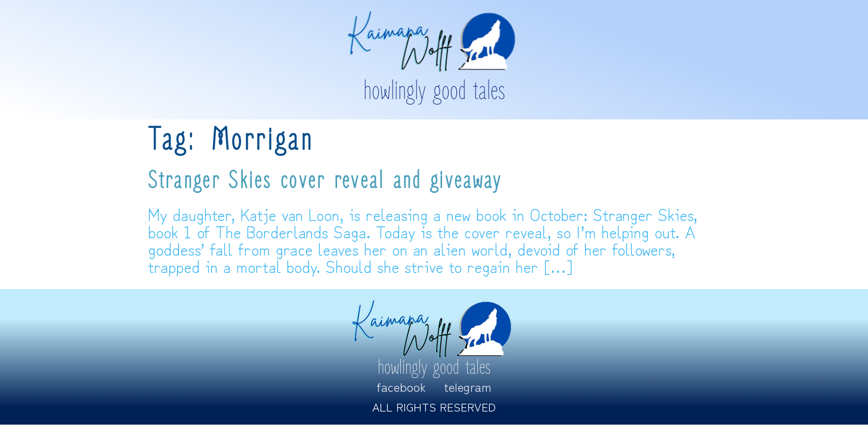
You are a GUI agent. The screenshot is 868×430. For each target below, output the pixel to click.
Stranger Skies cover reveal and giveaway (325, 181)
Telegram (468, 387)
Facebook (401, 387)
